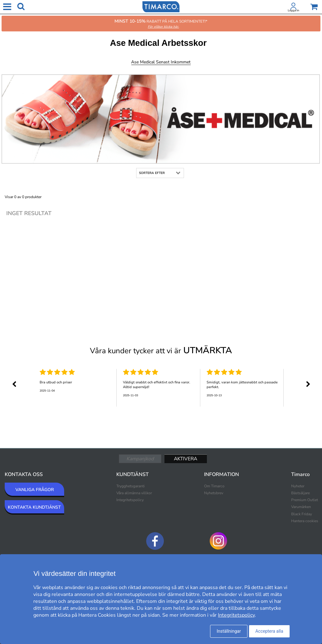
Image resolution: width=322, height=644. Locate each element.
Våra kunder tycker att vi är (161, 350)
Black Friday (302, 514)
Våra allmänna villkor (134, 493)
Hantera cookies (305, 521)
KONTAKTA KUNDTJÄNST (34, 507)
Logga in (293, 10)
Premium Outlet (305, 500)
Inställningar (229, 631)
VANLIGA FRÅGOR (35, 490)
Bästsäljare (300, 493)
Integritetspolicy (130, 500)
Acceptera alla (269, 631)
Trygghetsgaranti (130, 486)
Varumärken (301, 507)
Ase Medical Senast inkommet (161, 62)
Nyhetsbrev (214, 493)
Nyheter (298, 486)
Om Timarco (214, 486)
